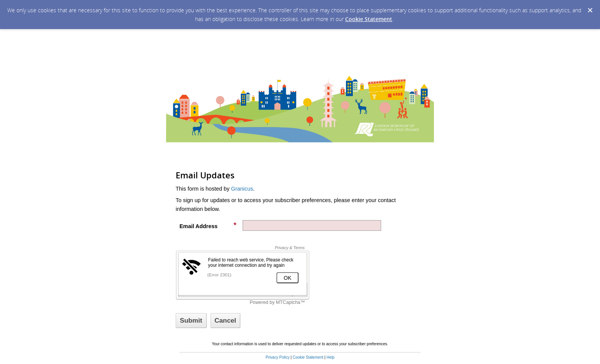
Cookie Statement (369, 19)
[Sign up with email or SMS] (191, 321)
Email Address (208, 226)
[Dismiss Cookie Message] (590, 10)
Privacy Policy (278, 357)
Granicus (242, 189)
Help (330, 357)
